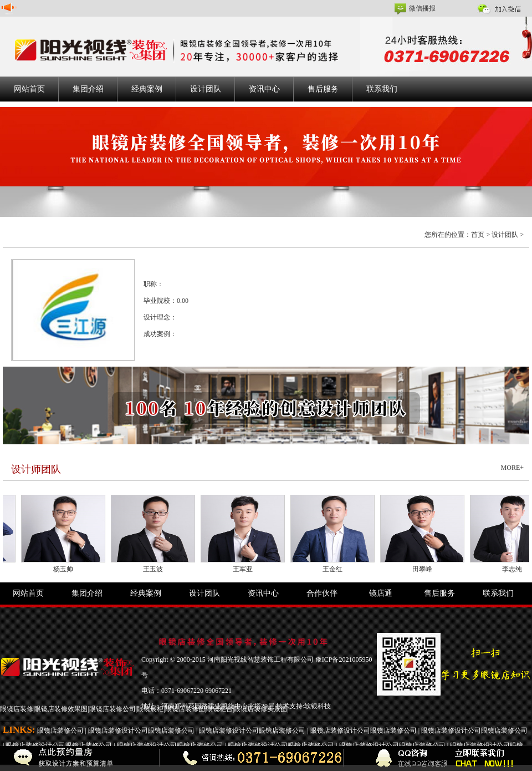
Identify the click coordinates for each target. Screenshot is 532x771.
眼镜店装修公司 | (63, 731)
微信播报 (422, 8)
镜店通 (381, 593)
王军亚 (245, 569)
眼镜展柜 (150, 709)
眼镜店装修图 (185, 709)
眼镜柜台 (219, 709)
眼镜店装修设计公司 (118, 731)
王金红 (335, 569)
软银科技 (318, 706)
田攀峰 (425, 569)
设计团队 (206, 89)
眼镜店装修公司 (112, 709)
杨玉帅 (66, 569)
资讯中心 (264, 89)
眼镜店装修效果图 (61, 709)
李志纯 (515, 569)
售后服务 (323, 89)
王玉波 (156, 569)
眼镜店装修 (17, 709)
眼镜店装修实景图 (260, 709)
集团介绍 (88, 89)
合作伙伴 (322, 593)
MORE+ (512, 468)
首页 (478, 235)
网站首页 (29, 89)
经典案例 (147, 89)
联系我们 (382, 89)
